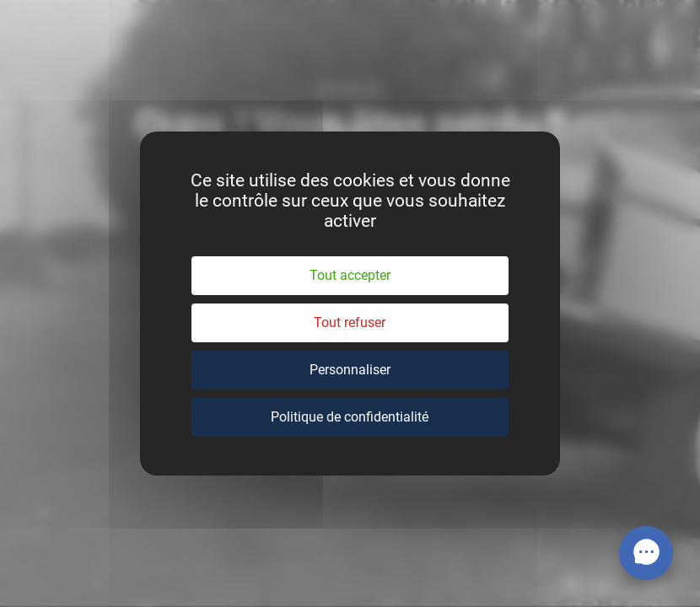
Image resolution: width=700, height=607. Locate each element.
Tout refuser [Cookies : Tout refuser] (350, 322)
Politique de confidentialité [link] (350, 417)
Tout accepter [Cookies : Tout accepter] (350, 275)
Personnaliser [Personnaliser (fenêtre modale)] (350, 370)
